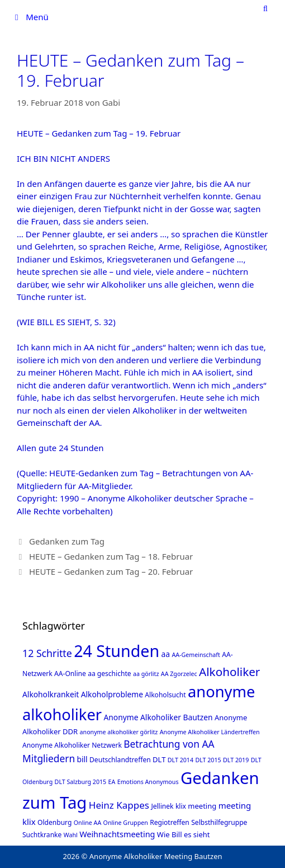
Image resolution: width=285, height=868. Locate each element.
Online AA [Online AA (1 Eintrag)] (87, 823)
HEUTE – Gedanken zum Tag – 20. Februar (111, 571)
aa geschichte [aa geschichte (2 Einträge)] (109, 674)
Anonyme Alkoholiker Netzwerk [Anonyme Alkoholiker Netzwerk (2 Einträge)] (72, 745)
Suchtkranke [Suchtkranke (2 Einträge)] (42, 835)
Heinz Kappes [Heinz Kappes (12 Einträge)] (119, 805)
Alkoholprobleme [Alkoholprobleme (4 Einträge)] (112, 694)
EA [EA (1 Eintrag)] (112, 782)
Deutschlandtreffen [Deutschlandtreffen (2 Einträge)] (120, 760)
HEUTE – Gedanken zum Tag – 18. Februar (111, 556)
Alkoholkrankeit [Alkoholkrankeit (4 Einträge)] (51, 694)
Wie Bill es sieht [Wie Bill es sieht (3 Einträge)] (184, 834)
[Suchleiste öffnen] (265, 8)
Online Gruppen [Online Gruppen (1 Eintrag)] (126, 823)
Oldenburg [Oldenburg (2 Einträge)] (54, 822)
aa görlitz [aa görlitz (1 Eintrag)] (146, 674)
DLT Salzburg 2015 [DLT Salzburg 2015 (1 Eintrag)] (81, 782)
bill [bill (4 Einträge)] (82, 759)
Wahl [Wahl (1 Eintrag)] (71, 835)
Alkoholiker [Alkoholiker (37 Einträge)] (229, 672)
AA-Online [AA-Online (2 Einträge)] (70, 674)
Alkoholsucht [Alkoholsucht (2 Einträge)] (165, 695)
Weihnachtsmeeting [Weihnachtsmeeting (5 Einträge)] (117, 834)
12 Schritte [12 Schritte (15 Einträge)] (47, 653)
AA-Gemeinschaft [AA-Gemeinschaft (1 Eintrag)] (196, 655)
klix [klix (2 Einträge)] (181, 806)
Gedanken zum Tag (67, 541)
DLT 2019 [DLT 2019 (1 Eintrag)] (236, 760)
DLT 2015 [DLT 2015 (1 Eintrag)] (208, 760)
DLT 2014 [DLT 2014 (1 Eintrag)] (180, 760)
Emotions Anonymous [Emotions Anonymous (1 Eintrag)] (148, 782)
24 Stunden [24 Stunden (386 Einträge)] (117, 651)
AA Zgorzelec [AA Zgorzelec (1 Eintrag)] (179, 674)
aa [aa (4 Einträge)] (166, 654)
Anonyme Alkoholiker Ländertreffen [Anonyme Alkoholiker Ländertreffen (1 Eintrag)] (210, 732)
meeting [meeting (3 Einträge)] (202, 806)
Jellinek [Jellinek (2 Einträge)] (162, 806)
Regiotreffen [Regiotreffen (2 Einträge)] (170, 822)
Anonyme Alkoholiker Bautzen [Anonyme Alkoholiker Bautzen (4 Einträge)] (158, 717)
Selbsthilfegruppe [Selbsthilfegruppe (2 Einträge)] (219, 822)
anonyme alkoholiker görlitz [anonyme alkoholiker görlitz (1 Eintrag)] (119, 732)
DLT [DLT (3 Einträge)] (159, 759)
